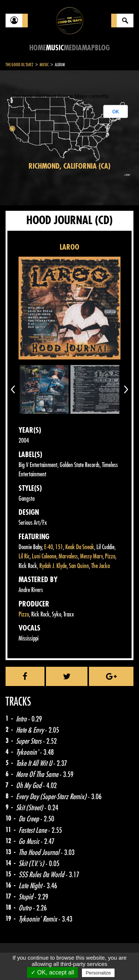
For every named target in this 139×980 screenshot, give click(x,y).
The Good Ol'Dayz (19, 65)
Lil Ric (24, 556)
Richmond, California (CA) (69, 166)
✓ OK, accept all (52, 972)
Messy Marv (91, 556)
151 (59, 547)
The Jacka (100, 566)
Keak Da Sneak (80, 547)
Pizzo (110, 556)
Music (55, 48)
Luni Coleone (44, 556)
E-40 (49, 547)
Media (73, 48)
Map (88, 48)
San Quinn (79, 566)
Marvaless (68, 556)
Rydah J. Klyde (53, 566)
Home (38, 48)
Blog (102, 48)
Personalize (98, 973)
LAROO (69, 247)
